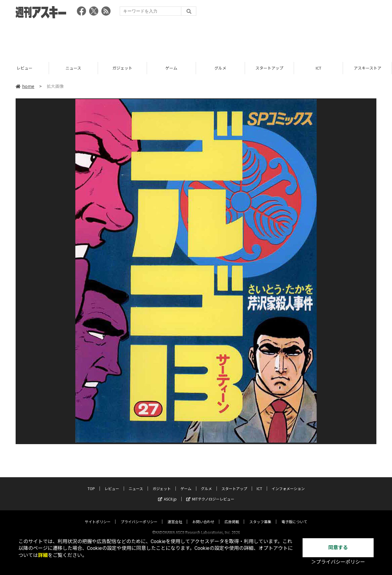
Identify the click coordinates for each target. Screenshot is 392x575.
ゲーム (192, 68)
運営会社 (175, 516)
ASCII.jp (167, 493)
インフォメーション (288, 483)
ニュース (94, 68)
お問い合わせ (203, 516)
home (25, 86)
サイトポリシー (98, 516)
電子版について (294, 516)
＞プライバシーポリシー (338, 562)
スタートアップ (290, 68)
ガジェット (143, 68)
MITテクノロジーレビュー (210, 493)
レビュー (45, 68)
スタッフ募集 (260, 516)
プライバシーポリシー (139, 516)
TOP (91, 483)
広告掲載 (232, 516)
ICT (339, 68)
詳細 (43, 555)
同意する (338, 548)
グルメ (241, 68)
